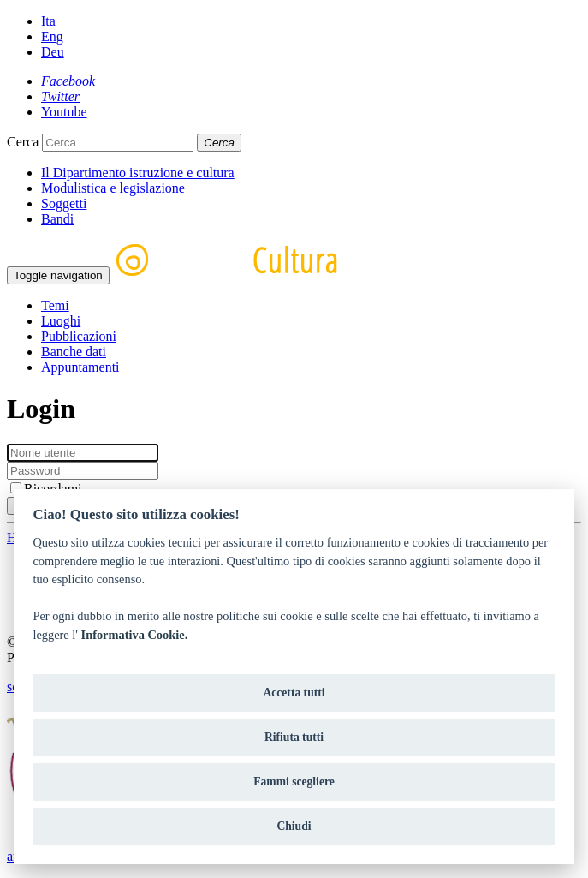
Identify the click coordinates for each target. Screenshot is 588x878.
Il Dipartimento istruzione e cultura (138, 173)
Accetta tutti (294, 693)
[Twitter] (60, 96)
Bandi (57, 219)
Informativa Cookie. (135, 635)
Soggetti (64, 203)
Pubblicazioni (79, 336)
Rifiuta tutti (294, 737)
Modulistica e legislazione (113, 188)
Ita (48, 21)
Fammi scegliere (294, 782)
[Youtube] (64, 112)
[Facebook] (68, 81)
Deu (53, 52)
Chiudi (294, 826)
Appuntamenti (80, 367)
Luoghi (61, 321)
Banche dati (74, 352)
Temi (55, 305)
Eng (52, 36)
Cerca (23, 142)
